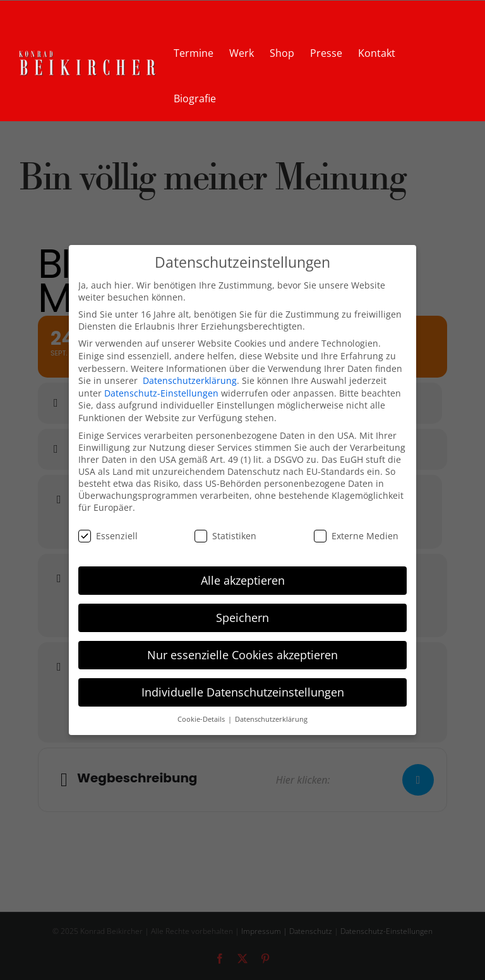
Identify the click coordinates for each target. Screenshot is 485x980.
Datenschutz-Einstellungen (161, 393)
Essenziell (108, 536)
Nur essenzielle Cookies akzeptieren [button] (242, 655)
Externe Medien (356, 536)
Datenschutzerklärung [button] (271, 719)
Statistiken (225, 536)
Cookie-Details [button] (202, 719)
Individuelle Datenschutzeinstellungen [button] (243, 692)
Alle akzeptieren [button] (243, 580)
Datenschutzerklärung (190, 380)
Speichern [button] (242, 618)
